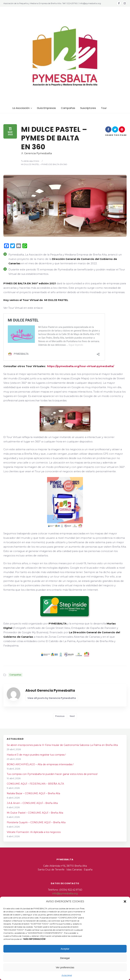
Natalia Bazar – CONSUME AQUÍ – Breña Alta (33, 793)
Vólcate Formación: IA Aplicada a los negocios (34, 832)
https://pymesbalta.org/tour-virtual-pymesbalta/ (81, 366)
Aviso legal (67, 975)
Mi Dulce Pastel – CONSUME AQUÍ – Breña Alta (35, 813)
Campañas (15, 675)
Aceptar (65, 949)
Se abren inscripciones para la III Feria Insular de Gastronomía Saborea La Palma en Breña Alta (62, 745)
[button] (125, 901)
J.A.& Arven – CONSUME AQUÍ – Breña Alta (32, 803)
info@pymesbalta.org (65, 893)
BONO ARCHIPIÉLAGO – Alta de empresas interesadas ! (40, 764)
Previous (60, 716)
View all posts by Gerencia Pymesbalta (52, 698)
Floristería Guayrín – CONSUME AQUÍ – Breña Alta (36, 822)
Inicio (37, 161)
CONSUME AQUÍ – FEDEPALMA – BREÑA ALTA (35, 784)
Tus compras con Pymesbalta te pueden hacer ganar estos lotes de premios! (52, 774)
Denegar (65, 958)
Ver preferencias (65, 967)
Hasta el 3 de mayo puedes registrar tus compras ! (36, 755)
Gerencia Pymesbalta (36, 153)
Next (72, 716)
